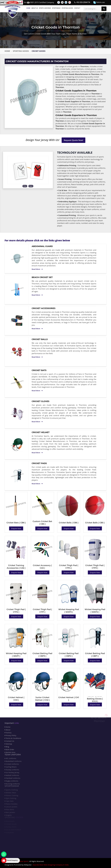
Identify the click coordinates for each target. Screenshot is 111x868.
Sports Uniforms (45, 8)
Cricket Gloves (41, 401)
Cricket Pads (39, 463)
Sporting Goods (67, 8)
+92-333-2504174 (82, 2)
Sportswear (56, 8)
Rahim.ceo (99, 2)
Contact (77, 8)
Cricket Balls (40, 339)
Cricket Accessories (44, 308)
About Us (35, 8)
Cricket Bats (39, 370)
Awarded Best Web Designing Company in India (51, 865)
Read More (37, 269)
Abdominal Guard (42, 246)
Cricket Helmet (41, 432)
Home (28, 8)
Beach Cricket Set (42, 277)
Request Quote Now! (73, 140)
